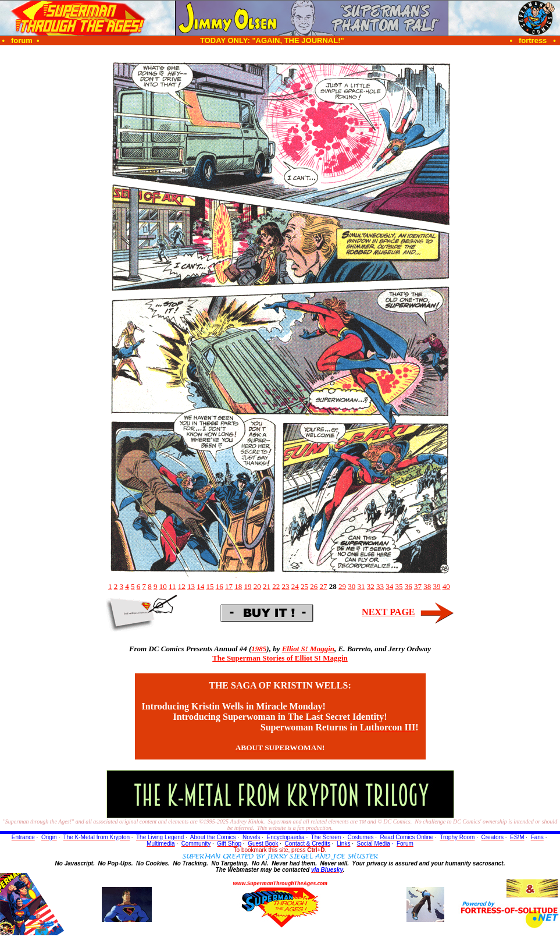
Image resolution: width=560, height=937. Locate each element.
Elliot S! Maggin (308, 649)
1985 (259, 649)
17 (229, 586)
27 (324, 586)
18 (238, 586)
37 (418, 586)
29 (342, 586)
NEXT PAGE (388, 612)
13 (191, 586)
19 (248, 586)
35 (399, 586)
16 (220, 586)
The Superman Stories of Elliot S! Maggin (280, 658)
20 (257, 586)
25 (304, 586)
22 (276, 586)
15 (210, 586)
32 (371, 586)
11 (172, 586)
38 (427, 586)
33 (380, 586)
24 (295, 586)
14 (200, 586)
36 (409, 586)
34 (389, 586)
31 (361, 586)
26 (314, 586)
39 (437, 586)
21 (267, 586)
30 (352, 586)
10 (163, 586)
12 (182, 586)
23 (286, 586)
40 (446, 586)
